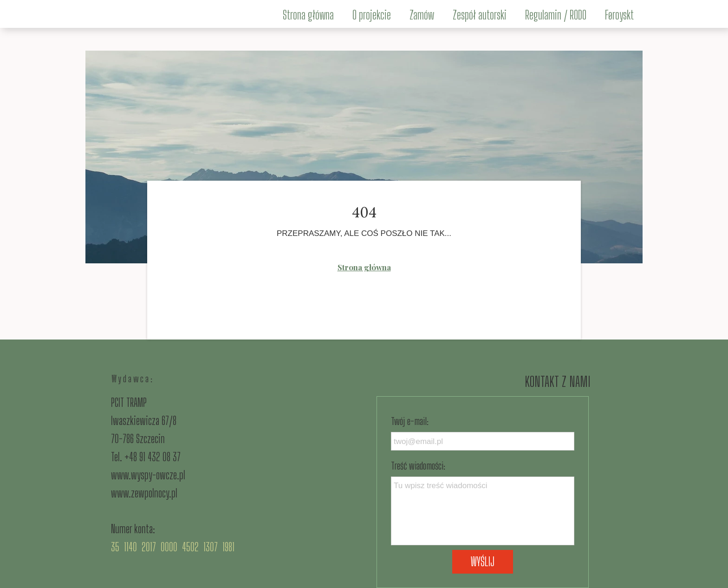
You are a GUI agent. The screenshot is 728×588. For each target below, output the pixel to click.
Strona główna (364, 267)
